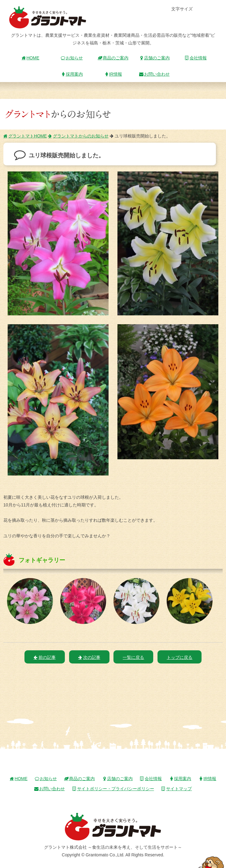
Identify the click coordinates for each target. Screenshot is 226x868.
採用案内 (72, 74)
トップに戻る (180, 657)
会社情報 (196, 58)
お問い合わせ (154, 74)
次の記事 (89, 657)
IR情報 (113, 74)
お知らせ (72, 58)
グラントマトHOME (25, 136)
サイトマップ (176, 789)
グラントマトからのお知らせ (78, 136)
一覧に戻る (133, 657)
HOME (31, 58)
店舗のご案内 (154, 58)
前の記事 (45, 657)
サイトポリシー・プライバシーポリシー (113, 789)
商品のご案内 (113, 58)
